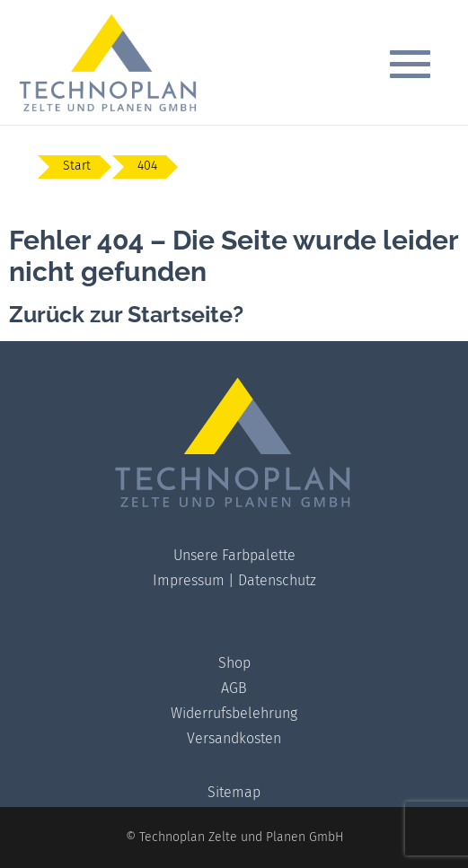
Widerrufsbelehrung (234, 713)
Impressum (189, 580)
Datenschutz (277, 580)
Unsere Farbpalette (234, 555)
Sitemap (234, 792)
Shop (234, 663)
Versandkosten (234, 738)
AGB (234, 688)
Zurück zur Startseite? (126, 314)
